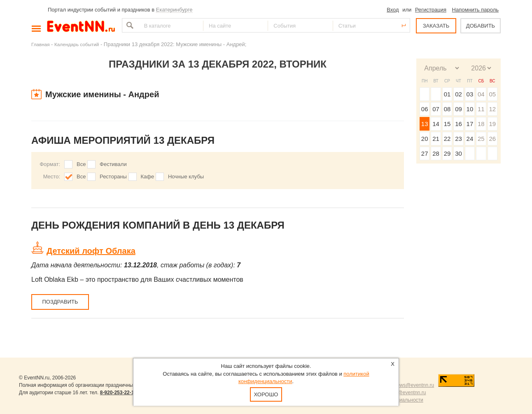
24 (470, 139)
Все (81, 164)
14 (436, 124)
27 (425, 153)
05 (492, 94)
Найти (129, 25)
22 (447, 139)
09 (458, 109)
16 (458, 124)
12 (492, 109)
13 (425, 124)
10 (470, 109)
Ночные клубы (186, 177)
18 (481, 124)
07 (436, 109)
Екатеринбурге (174, 10)
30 (458, 153)
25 (481, 139)
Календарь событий (77, 44)
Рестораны (113, 177)
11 (481, 109)
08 (447, 109)
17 (470, 124)
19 (492, 124)
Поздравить (60, 302)
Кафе (148, 177)
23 (458, 139)
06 (425, 109)
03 (470, 94)
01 (447, 94)
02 (458, 94)
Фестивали (113, 164)
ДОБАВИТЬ (481, 26)
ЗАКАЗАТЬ (436, 26)
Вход (393, 10)
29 (447, 153)
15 (447, 124)
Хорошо (266, 394)
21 (436, 139)
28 (436, 153)
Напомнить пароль (475, 10)
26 (492, 139)
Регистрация (431, 10)
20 (425, 139)
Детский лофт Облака (91, 251)
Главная (40, 44)
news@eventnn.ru (414, 385)
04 (481, 94)
